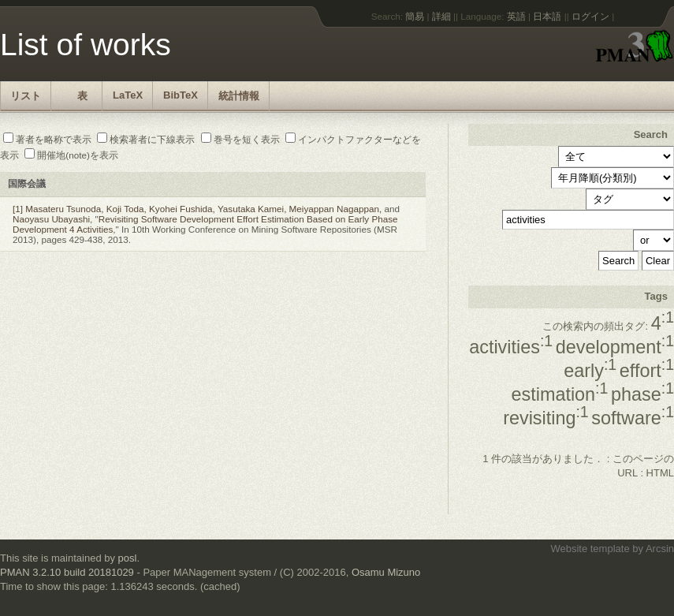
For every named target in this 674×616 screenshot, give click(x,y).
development (615, 347)
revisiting (546, 418)
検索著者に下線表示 (146, 139)
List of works (86, 45)
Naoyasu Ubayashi (51, 219)
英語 (516, 16)
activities (511, 347)
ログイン (590, 16)
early (590, 371)
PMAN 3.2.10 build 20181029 (67, 572)
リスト (26, 96)
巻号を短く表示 (240, 139)
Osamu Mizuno (386, 572)
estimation (560, 394)
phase (642, 394)
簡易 (415, 16)
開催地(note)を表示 (71, 155)
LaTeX (128, 95)
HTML (660, 473)
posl (128, 558)
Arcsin (660, 549)
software (633, 418)
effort (647, 371)
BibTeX (181, 95)
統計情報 (239, 96)
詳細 (441, 16)
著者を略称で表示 (47, 139)
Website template (590, 549)
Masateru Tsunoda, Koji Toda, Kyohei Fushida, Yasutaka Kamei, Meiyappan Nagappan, (203, 209)
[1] (18, 209)
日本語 (547, 16)
